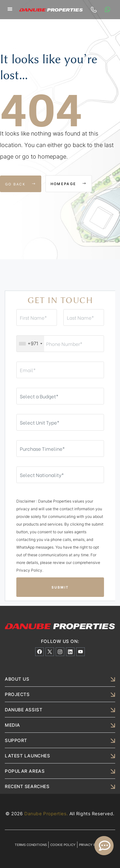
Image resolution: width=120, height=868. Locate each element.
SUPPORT (16, 740)
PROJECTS (17, 694)
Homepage (69, 184)
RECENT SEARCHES (27, 786)
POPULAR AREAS (25, 771)
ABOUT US (17, 679)
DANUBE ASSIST (24, 710)
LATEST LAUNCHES (27, 756)
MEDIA (12, 725)
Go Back (21, 184)
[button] (10, 9)
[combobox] (30, 344)
